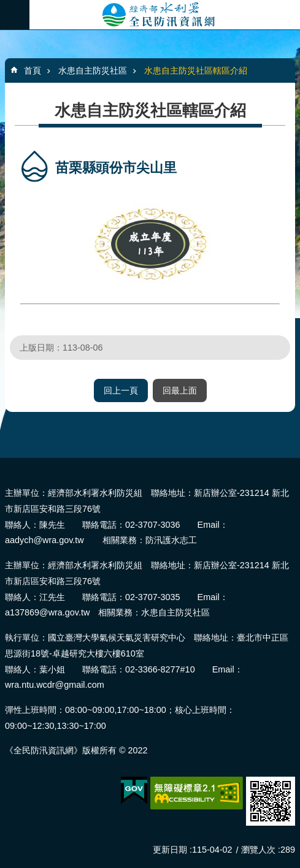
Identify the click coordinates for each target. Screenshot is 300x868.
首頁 (33, 70)
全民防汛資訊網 (165, 15)
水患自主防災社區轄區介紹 (196, 70)
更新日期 (170, 850)
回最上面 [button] (180, 390)
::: (4, 463)
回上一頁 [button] (121, 390)
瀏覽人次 (258, 850)
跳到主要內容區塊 (6, 6)
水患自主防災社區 (93, 70)
